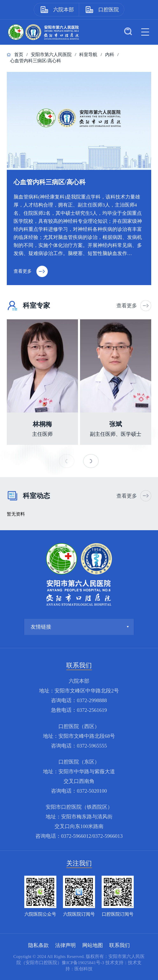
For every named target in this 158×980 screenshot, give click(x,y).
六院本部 (64, 10)
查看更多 (31, 271)
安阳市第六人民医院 (51, 55)
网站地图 (93, 945)
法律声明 (65, 945)
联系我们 (120, 945)
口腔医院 (109, 10)
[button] (91, 461)
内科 (110, 55)
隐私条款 (38, 945)
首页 (19, 55)
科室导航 (88, 55)
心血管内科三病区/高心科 (36, 61)
